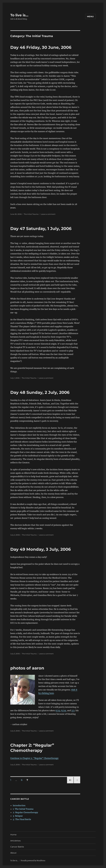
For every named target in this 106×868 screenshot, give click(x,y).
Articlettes (15, 841)
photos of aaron (27, 668)
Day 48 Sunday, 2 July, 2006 (40, 392)
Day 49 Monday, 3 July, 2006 (41, 549)
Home (13, 835)
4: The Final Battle (22, 819)
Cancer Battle (17, 847)
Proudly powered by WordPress (33, 861)
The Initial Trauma (31, 214)
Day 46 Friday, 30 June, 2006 (41, 47)
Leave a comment (48, 214)
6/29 (64, 710)
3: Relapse (18, 816)
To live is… (19, 15)
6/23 (58, 710)
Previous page (70, 783)
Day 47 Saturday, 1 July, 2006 (41, 228)
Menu (90, 17)
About (13, 853)
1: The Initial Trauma (23, 809)
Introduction (19, 805)
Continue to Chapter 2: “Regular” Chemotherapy (34, 758)
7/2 (73, 710)
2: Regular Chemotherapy (25, 812)
